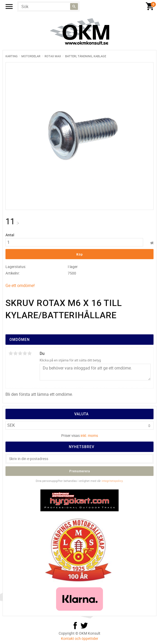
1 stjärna (11, 353)
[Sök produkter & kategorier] (48, 7)
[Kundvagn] (81, 7)
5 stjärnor (29, 353)
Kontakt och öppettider (80, 638)
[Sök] (74, 7)
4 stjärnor (25, 353)
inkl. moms (89, 435)
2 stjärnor (15, 353)
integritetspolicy (112, 481)
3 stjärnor (20, 353)
